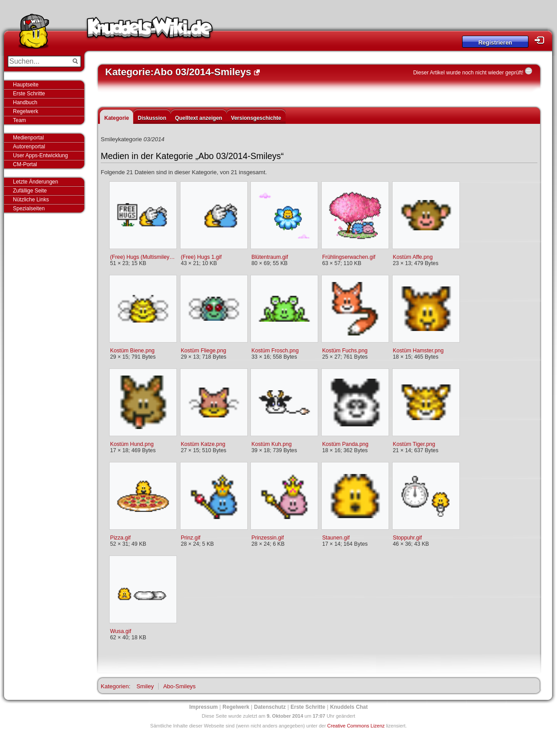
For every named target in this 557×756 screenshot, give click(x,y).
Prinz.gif (191, 538)
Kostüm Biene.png (132, 351)
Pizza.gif (120, 538)
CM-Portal (25, 164)
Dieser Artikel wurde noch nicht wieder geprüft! (468, 73)
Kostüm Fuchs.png (345, 351)
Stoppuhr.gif (408, 538)
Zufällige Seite (30, 191)
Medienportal (28, 138)
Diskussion (152, 118)
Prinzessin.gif (268, 538)
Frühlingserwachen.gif (349, 257)
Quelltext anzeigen (199, 118)
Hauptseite (26, 85)
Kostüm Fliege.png (204, 351)
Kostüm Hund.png (132, 444)
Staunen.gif (336, 538)
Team (19, 120)
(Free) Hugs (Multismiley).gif (143, 257)
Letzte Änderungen (35, 182)
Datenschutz (270, 707)
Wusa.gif (121, 631)
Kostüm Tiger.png (414, 444)
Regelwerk (26, 111)
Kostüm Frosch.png (275, 351)
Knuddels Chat (349, 707)
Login (542, 40)
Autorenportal (29, 147)
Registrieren (495, 43)
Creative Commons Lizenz (356, 726)
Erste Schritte (29, 94)
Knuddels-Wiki (150, 30)
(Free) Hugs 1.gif (201, 257)
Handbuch (25, 102)
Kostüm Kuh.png (271, 444)
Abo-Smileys (179, 686)
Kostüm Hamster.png (418, 351)
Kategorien (115, 686)
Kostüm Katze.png (203, 444)
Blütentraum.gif (270, 257)
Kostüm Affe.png (413, 257)
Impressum (204, 707)
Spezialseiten (29, 208)
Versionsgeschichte (256, 118)
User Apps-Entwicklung (40, 155)
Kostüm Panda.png (345, 444)
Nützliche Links (31, 200)
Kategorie (117, 118)
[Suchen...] (38, 61)
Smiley (145, 686)
